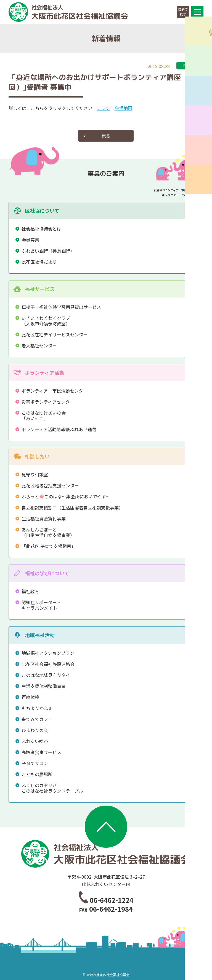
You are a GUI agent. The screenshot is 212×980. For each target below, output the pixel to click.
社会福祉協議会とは (41, 229)
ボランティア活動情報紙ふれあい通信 (59, 429)
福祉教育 (30, 591)
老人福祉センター (39, 345)
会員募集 (30, 240)
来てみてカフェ (37, 719)
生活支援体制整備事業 (44, 686)
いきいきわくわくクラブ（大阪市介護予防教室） (46, 321)
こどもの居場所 (37, 774)
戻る (106, 136)
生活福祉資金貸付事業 (44, 519)
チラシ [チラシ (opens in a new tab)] (104, 108)
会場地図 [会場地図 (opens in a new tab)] (123, 108)
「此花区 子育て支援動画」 (49, 546)
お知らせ (190, 66)
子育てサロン (35, 763)
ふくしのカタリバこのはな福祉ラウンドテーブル (52, 788)
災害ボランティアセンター (48, 402)
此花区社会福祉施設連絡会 (48, 664)
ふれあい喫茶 (35, 741)
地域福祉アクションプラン (48, 653)
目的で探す (183, 12)
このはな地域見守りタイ (46, 675)
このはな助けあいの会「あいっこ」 (44, 415)
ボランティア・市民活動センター (55, 391)
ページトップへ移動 (106, 827)
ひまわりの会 (35, 730)
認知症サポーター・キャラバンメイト (41, 605)
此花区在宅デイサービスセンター (55, 334)
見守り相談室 (35, 474)
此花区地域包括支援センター (50, 485)
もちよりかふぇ (37, 708)
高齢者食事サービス (41, 752)
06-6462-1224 (112, 900)
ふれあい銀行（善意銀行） (48, 251)
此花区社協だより (39, 262)
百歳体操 (30, 697)
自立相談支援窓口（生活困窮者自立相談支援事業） (72, 507)
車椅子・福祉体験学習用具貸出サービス (61, 307)
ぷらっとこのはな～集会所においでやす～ (66, 496)
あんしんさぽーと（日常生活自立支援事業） (48, 532)
